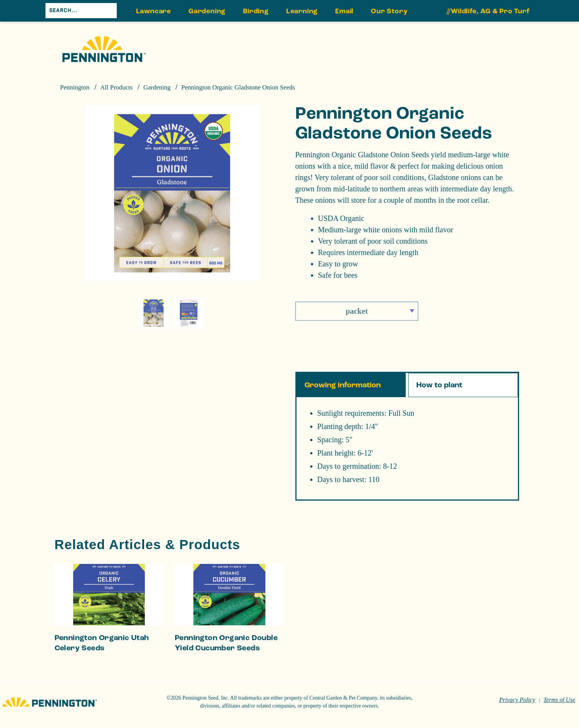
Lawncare (154, 11)
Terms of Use (559, 700)
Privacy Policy (517, 700)
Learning (302, 11)
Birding (256, 11)
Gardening (207, 11)
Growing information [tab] (343, 385)
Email (344, 11)
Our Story (389, 11)
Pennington (75, 87)
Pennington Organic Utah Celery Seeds (102, 643)
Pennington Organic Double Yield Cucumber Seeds (226, 643)
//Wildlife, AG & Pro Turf (488, 11)
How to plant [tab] (439, 385)
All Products (116, 87)
